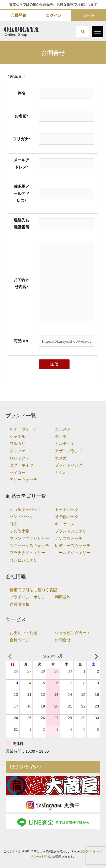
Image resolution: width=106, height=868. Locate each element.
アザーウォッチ (23, 480)
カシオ (61, 473)
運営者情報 (20, 604)
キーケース (65, 524)
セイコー (18, 473)
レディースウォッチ (73, 546)
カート (89, 15)
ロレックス (20, 458)
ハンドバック (21, 517)
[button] (83, 32)
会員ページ (20, 640)
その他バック (67, 517)
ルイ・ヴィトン (23, 429)
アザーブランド (69, 451)
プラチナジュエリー (27, 553)
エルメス (63, 429)
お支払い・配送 (23, 633)
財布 (14, 524)
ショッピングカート (73, 633)
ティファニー (21, 451)
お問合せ (63, 640)
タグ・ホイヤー (23, 465)
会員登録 (18, 15)
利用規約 (63, 597)
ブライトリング (69, 465)
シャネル (18, 437)
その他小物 (20, 531)
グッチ (61, 437)
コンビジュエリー (25, 560)
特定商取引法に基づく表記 (33, 590)
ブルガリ (18, 444)
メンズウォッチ (69, 539)
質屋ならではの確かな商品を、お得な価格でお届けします (53, 5)
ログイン (54, 15)
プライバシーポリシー (29, 597)
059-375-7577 (26, 767)
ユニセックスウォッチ (29, 546)
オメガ (61, 458)
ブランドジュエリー (73, 531)
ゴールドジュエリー (73, 553)
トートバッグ (67, 510)
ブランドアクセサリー (29, 539)
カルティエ (65, 444)
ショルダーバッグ (25, 510)
